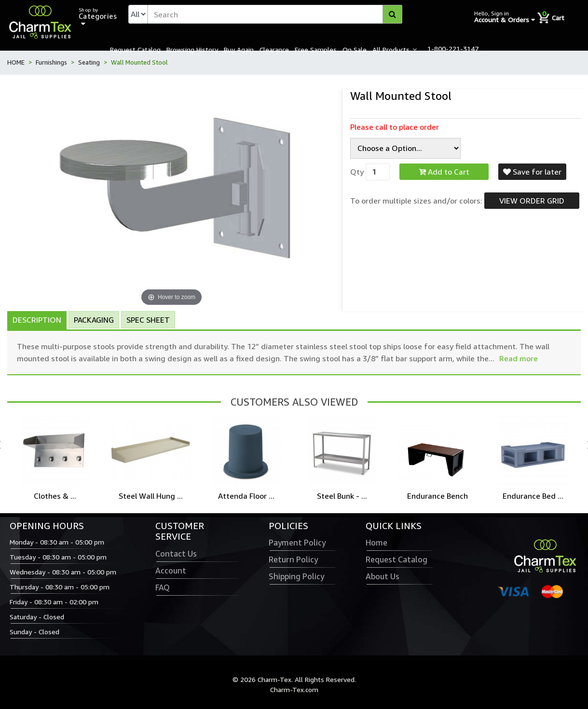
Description (37, 320)
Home (376, 543)
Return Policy (293, 559)
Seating (89, 62)
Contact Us (176, 554)
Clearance (274, 49)
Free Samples (316, 49)
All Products (391, 49)
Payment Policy (297, 543)
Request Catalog (135, 49)
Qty (357, 172)
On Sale (355, 49)
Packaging (94, 320)
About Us (383, 576)
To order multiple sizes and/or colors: (416, 201)
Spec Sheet (148, 320)
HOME (16, 62)
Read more (519, 358)
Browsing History (192, 49)
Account (171, 571)
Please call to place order (395, 127)
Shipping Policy (296, 576)
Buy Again (239, 49)
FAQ (163, 587)
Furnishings (51, 62)
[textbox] (275, 14)
